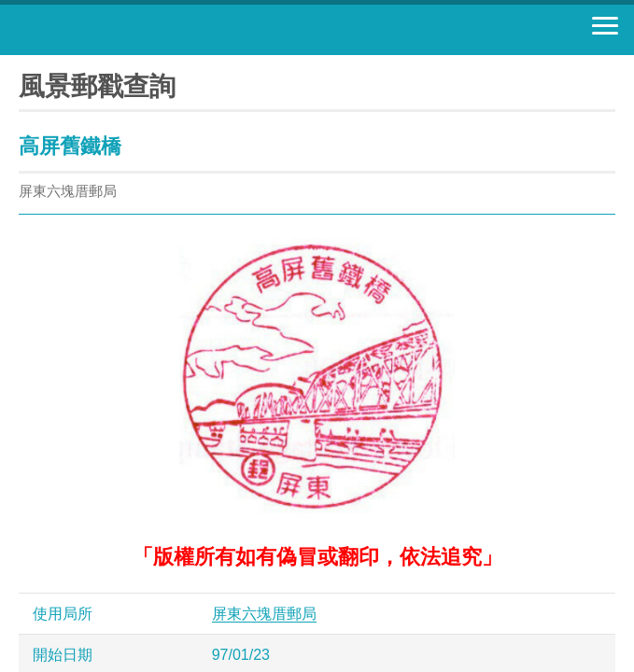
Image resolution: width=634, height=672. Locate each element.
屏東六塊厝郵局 (264, 614)
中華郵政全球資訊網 (117, 30)
